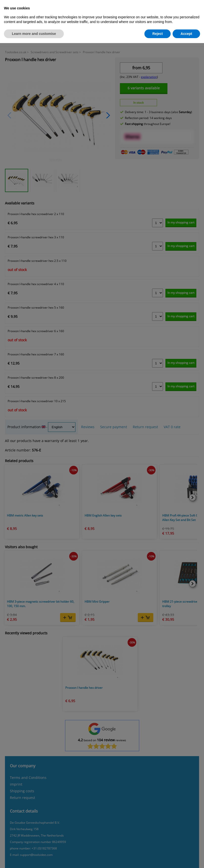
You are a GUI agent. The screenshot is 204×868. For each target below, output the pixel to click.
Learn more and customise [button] (34, 34)
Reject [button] (158, 34)
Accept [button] (186, 34)
